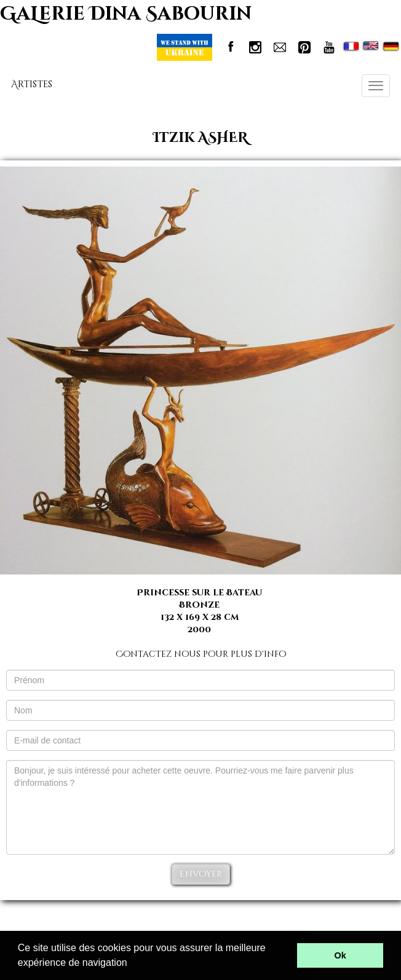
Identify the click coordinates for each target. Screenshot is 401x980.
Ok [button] (340, 955)
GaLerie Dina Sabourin (126, 14)
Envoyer (201, 874)
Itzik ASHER (200, 138)
